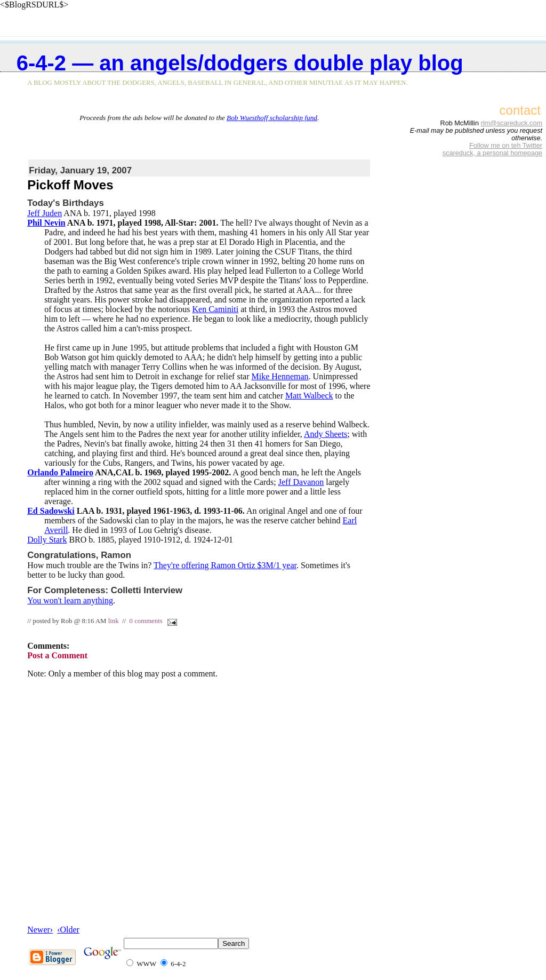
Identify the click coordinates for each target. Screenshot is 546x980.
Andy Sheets (326, 434)
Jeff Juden (45, 213)
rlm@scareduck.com (511, 123)
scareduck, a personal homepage (492, 153)
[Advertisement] (199, 138)
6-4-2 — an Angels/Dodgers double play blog (240, 63)
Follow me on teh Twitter (506, 146)
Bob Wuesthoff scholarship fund (272, 118)
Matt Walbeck (309, 396)
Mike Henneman (280, 376)
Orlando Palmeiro (60, 472)
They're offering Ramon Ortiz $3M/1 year (225, 565)
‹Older (68, 930)
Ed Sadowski (51, 511)
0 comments (146, 621)
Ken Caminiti (215, 309)
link (114, 621)
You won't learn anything (70, 600)
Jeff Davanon (301, 482)
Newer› (40, 930)
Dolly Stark (47, 540)
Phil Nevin (46, 223)
